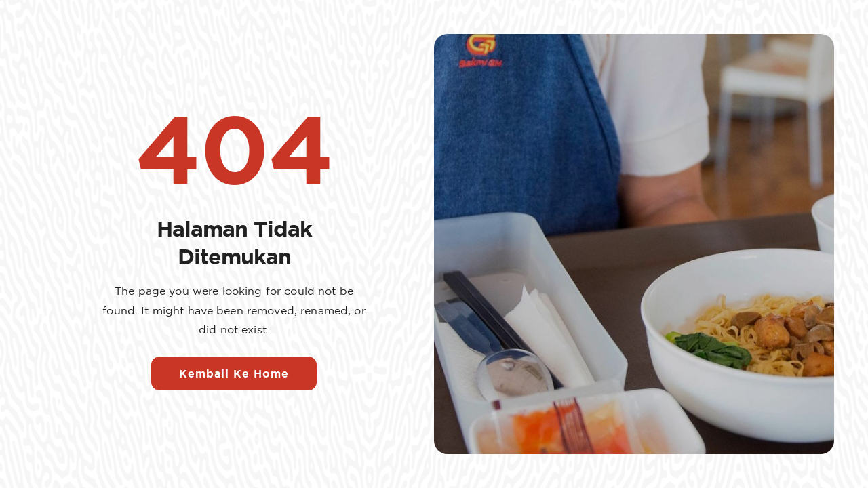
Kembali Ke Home (234, 373)
